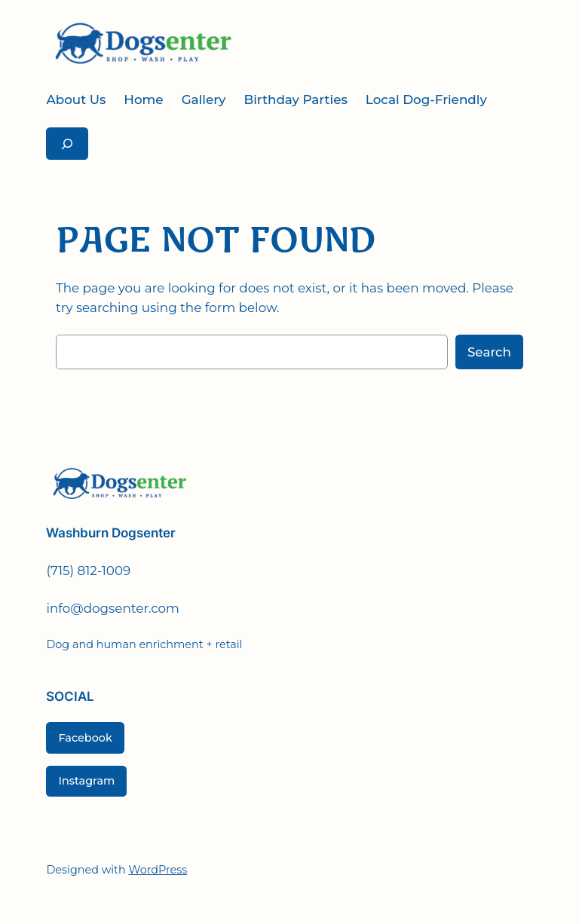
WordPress (158, 870)
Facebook (85, 738)
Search (489, 352)
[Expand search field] (67, 144)
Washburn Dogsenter (111, 533)
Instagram (86, 781)
